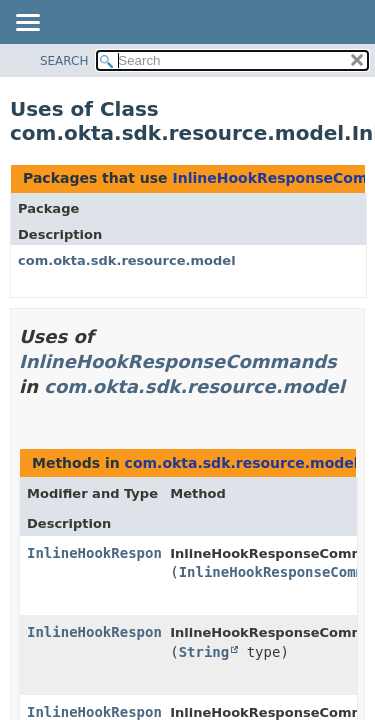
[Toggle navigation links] (27, 24)
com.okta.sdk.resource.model (127, 260)
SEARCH (64, 61)
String (204, 652)
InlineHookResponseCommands (178, 361)
